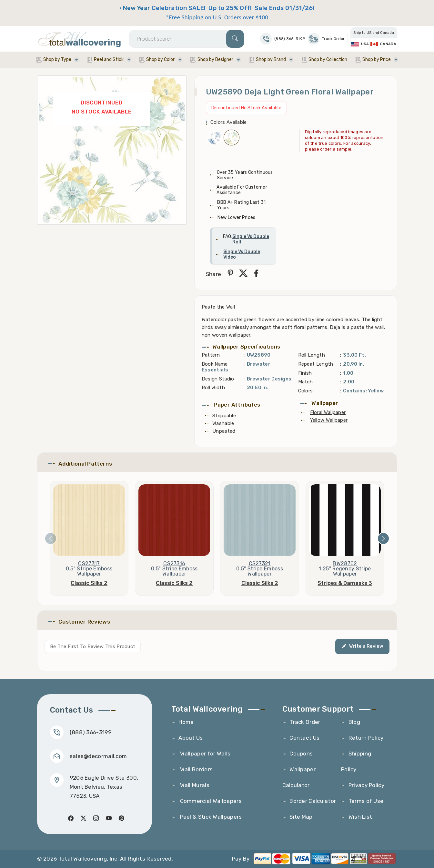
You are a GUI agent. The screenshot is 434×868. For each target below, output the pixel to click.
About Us (191, 738)
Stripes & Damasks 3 (345, 583)
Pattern (211, 355)
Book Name (215, 364)
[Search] (187, 39)
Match (306, 382)
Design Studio (218, 379)
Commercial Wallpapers (210, 801)
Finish (305, 373)
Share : (215, 274)
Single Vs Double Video (242, 254)
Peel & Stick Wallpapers (210, 817)
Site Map (301, 817)
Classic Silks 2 (89, 583)
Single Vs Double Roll (251, 239)
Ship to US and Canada (374, 33)
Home (186, 722)
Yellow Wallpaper (329, 420)
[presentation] (51, 538)
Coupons (301, 754)
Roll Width (213, 388)
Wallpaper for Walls (204, 754)
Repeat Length (316, 364)
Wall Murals (194, 785)
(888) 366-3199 (91, 732)
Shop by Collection (328, 59)
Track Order (326, 39)
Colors (306, 391)
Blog (354, 722)
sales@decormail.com (98, 756)
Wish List (360, 817)
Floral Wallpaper (328, 412)
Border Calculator (313, 801)
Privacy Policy (366, 785)
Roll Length (312, 355)
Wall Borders (196, 769)
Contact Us (304, 738)
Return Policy (366, 738)
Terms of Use (366, 801)
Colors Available (229, 122)
